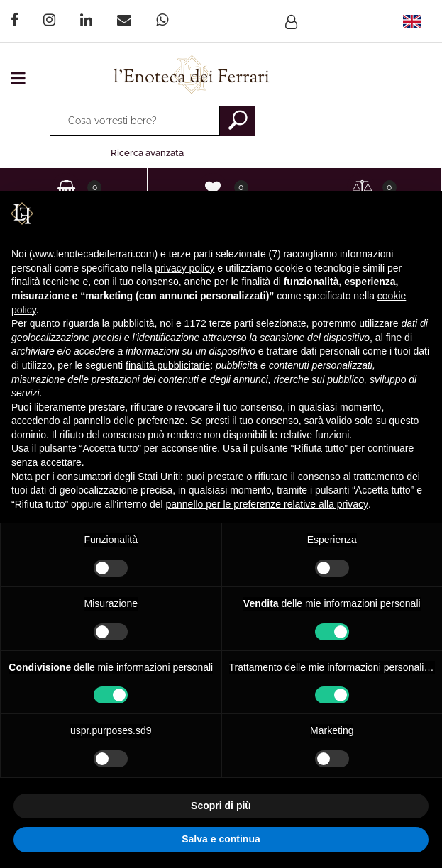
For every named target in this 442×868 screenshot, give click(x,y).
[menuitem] (412, 21)
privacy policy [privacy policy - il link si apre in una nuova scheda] (184, 268)
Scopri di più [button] (221, 806)
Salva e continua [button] (221, 839)
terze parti (231, 323)
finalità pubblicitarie (168, 365)
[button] (238, 121)
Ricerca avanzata (147, 153)
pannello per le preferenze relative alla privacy (267, 504)
